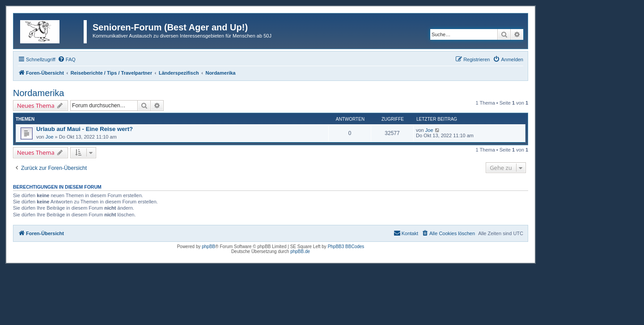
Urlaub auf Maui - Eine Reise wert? (85, 129)
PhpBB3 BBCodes (346, 247)
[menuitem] (67, 59)
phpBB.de (300, 251)
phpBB (208, 247)
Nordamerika (38, 93)
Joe (50, 137)
